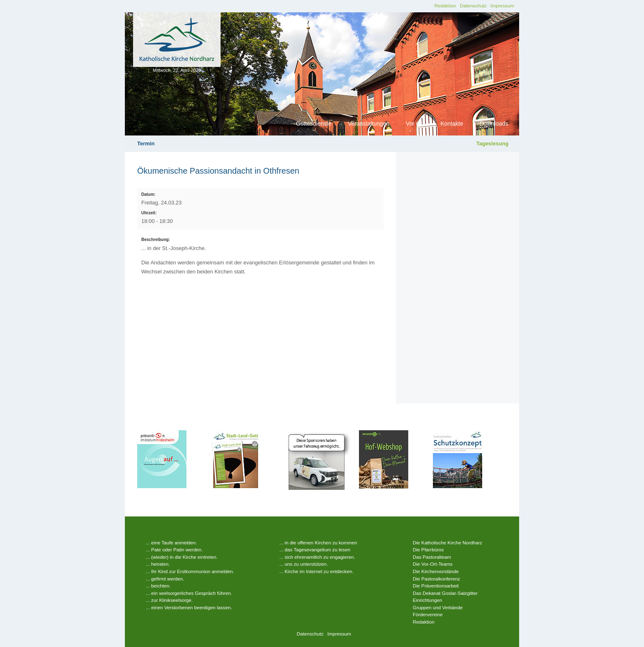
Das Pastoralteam (432, 557)
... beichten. (158, 586)
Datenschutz (473, 6)
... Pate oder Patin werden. (174, 549)
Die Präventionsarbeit (436, 586)
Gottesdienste (314, 124)
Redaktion (445, 6)
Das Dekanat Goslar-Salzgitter (445, 593)
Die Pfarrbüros (428, 549)
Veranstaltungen (369, 124)
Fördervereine (428, 614)
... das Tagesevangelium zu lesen (315, 549)
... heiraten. (158, 564)
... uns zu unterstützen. (304, 564)
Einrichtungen (427, 600)
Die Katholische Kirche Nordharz (447, 543)
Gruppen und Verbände (438, 607)
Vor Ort (415, 124)
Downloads (494, 124)
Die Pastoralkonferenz (436, 579)
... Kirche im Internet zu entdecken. (316, 571)
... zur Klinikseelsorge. (169, 600)
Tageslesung (492, 143)
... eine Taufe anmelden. (171, 543)
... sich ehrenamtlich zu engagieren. (317, 557)
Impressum (502, 6)
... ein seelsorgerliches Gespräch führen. (189, 593)
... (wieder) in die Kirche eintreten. (182, 557)
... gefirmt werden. (165, 579)
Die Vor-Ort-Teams (433, 564)
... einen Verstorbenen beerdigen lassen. (189, 607)
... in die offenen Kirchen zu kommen (318, 543)
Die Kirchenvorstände (436, 571)
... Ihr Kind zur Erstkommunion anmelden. (190, 571)
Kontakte (452, 124)
